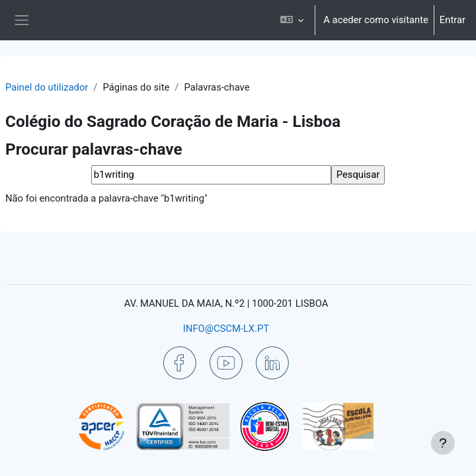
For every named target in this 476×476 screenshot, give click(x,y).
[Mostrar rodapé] (443, 443)
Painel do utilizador (47, 87)
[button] (292, 20)
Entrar (453, 20)
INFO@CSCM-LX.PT (226, 329)
